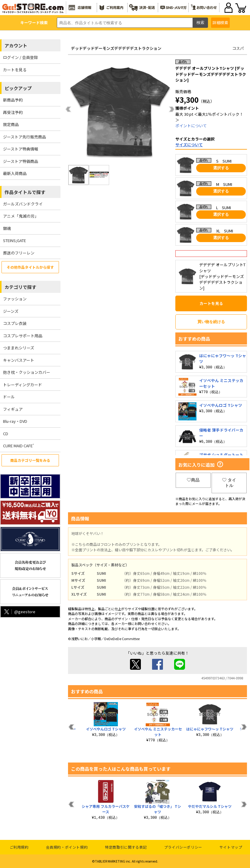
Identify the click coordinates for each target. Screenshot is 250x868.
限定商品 (11, 124)
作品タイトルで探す (25, 192)
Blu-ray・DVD (15, 421)
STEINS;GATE (15, 240)
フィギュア (13, 409)
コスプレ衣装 (15, 323)
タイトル (229, 483)
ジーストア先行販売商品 (24, 137)
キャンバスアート (19, 360)
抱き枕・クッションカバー (27, 372)
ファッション (15, 299)
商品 (193, 480)
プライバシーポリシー (183, 847)
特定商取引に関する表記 (126, 847)
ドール (9, 397)
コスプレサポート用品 (23, 336)
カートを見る (15, 70)
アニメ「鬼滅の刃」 (21, 216)
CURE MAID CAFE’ (18, 446)
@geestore (19, 612)
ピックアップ (18, 88)
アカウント (16, 45)
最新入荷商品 (15, 173)
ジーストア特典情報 (21, 149)
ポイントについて (191, 126)
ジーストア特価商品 (21, 161)
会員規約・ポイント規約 (67, 847)
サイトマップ (231, 847)
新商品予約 (13, 100)
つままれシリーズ (19, 348)
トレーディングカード (23, 385)
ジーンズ (11, 311)
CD (6, 434)
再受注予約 (13, 112)
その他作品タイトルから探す (30, 267)
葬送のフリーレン (19, 253)
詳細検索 (220, 23)
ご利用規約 (19, 847)
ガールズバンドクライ (23, 204)
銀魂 (7, 228)
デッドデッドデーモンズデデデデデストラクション (116, 48)
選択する (221, 168)
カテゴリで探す (20, 287)
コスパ (238, 48)
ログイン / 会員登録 (20, 57)
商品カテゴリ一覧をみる (30, 460)
